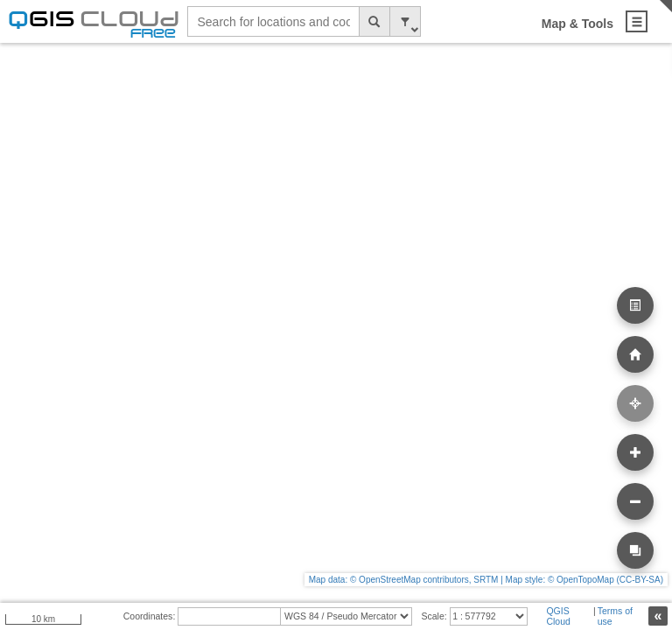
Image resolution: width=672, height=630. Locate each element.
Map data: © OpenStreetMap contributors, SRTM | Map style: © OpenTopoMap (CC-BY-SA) (486, 580)
